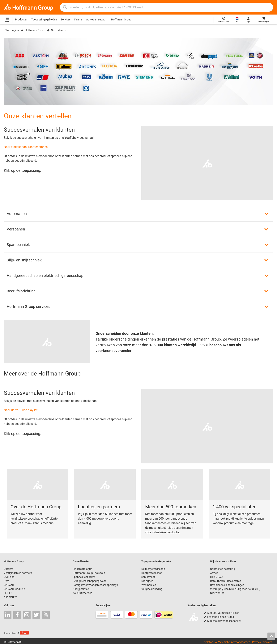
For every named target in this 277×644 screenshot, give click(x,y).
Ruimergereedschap (153, 569)
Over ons (9, 577)
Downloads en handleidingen (227, 585)
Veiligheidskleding (152, 589)
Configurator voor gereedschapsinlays (95, 585)
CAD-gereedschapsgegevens (89, 581)
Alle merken (11, 597)
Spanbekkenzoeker (84, 577)
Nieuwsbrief (217, 593)
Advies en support (97, 19)
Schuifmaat (148, 577)
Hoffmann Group (121, 19)
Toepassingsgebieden (44, 19)
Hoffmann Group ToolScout (89, 573)
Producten (21, 19)
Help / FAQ (216, 577)
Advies (214, 573)
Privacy (257, 642)
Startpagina (12, 30)
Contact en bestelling (223, 569)
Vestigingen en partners (18, 573)
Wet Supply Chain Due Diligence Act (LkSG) (235, 589)
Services (66, 19)
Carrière (9, 569)
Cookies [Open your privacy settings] (268, 642)
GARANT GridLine (14, 589)
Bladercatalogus (82, 569)
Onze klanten (59, 30)
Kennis (78, 19)
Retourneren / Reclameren (226, 581)
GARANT (9, 585)
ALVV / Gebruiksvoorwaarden (233, 642)
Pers (6, 581)
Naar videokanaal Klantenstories (26, 147)
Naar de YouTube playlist (21, 410)
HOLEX (8, 593)
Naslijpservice (81, 589)
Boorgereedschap (152, 573)
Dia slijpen (147, 581)
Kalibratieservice (82, 593)
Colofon (209, 642)
